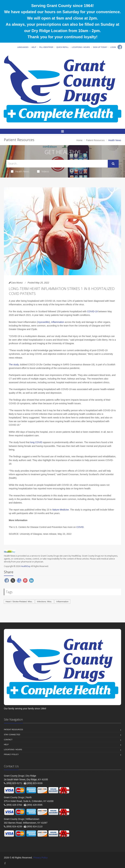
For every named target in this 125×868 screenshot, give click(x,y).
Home (80, 140)
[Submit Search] (113, 164)
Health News (20, 171)
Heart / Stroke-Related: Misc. (19, 602)
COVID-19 (92, 311)
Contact (8, 740)
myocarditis (43, 322)
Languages (23, 47)
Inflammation (62, 602)
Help (34, 47)
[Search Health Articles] (57, 164)
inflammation (58, 322)
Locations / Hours (81, 47)
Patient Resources (95, 140)
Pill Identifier (46, 47)
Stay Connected (12, 735)
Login (113, 47)
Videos (43, 171)
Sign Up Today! (100, 47)
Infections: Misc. (45, 602)
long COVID (36, 442)
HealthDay (25, 566)
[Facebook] (120, 47)
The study (14, 365)
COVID (80, 527)
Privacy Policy (11, 754)
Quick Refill (62, 47)
